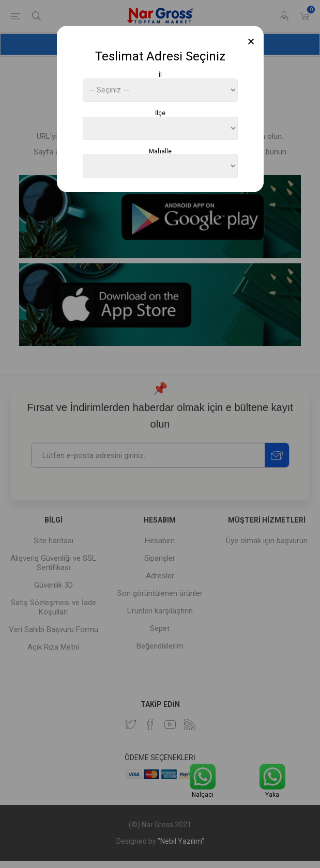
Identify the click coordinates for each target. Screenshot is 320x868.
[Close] (251, 42)
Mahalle (160, 151)
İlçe (160, 113)
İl (160, 75)
